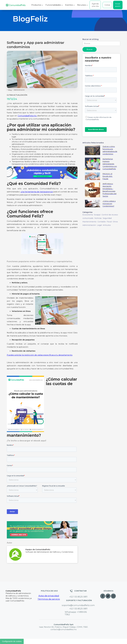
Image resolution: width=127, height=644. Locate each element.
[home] (16, 5)
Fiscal (109, 222)
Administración (19, 90)
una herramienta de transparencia (37, 192)
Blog (10, 90)
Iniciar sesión (118, 5)
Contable (102, 222)
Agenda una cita (95, 5)
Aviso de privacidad (49, 596)
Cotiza (107, 5)
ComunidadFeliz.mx (27, 116)
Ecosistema (88, 215)
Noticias (98, 218)
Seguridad (107, 218)
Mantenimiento (89, 222)
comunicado (88, 218)
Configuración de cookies (12, 641)
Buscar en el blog (90, 39)
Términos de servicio (49, 599)
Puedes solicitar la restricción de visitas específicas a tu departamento (40, 355)
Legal (99, 225)
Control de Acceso (110, 215)
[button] (37, 5)
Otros (115, 222)
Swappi (97, 215)
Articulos (107, 225)
